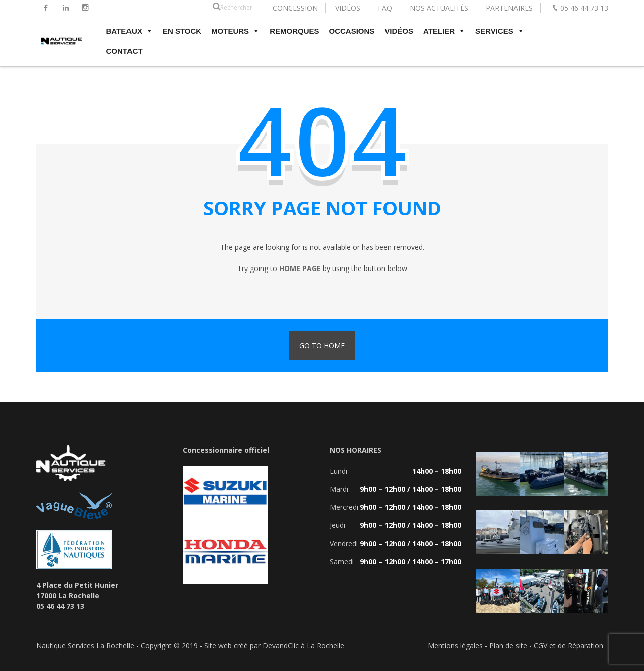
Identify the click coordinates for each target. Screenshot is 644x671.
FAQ (385, 8)
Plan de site (508, 646)
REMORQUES (294, 31)
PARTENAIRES (509, 8)
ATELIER (444, 31)
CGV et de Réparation (568, 646)
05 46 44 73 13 (584, 8)
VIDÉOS (348, 8)
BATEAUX (130, 31)
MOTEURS (235, 31)
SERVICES (500, 31)
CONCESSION (295, 8)
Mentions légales (455, 646)
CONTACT (124, 51)
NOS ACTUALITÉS (439, 8)
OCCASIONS (352, 31)
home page (300, 268)
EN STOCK (182, 31)
